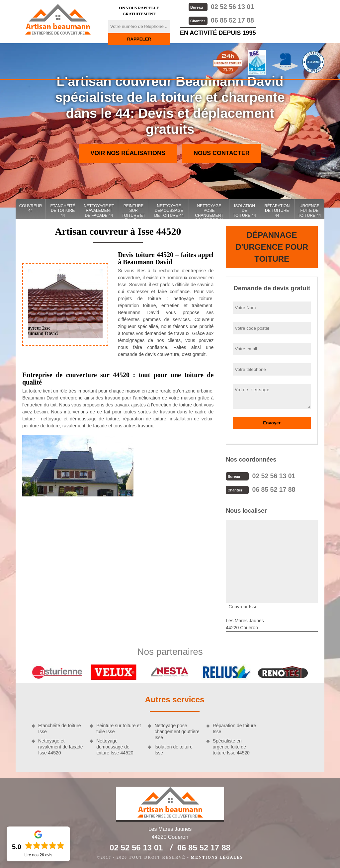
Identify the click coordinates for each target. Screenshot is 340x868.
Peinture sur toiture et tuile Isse (119, 728)
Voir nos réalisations (128, 153)
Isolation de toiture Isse (173, 749)
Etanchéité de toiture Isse (59, 728)
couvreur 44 (31, 208)
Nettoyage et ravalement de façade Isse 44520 (61, 746)
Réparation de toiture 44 (277, 211)
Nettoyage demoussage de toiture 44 (169, 211)
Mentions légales (217, 857)
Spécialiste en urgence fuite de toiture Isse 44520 (231, 746)
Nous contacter (222, 153)
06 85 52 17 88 (221, 20)
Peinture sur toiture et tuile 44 (133, 211)
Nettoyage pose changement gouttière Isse (177, 731)
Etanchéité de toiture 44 (63, 211)
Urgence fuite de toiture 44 (309, 211)
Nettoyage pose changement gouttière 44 (209, 211)
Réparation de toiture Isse (235, 728)
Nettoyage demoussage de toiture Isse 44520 (115, 746)
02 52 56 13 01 (221, 6)
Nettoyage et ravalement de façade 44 (99, 211)
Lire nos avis (38, 855)
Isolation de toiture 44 (245, 211)
